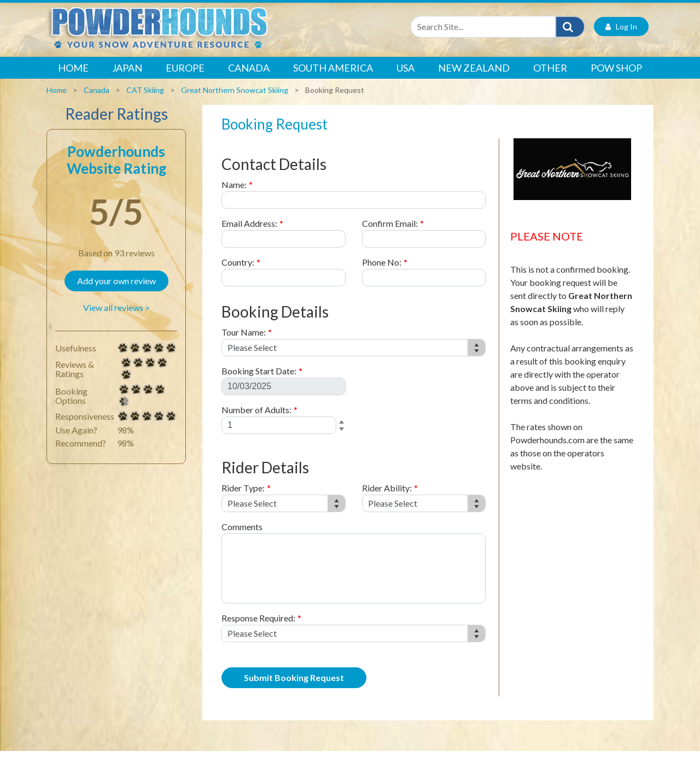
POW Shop (616, 80)
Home (73, 80)
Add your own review (116, 293)
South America (333, 80)
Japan (127, 80)
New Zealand (474, 80)
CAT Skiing (145, 102)
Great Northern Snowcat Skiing (235, 102)
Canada (249, 80)
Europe (185, 80)
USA (406, 80)
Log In (621, 39)
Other (550, 80)
